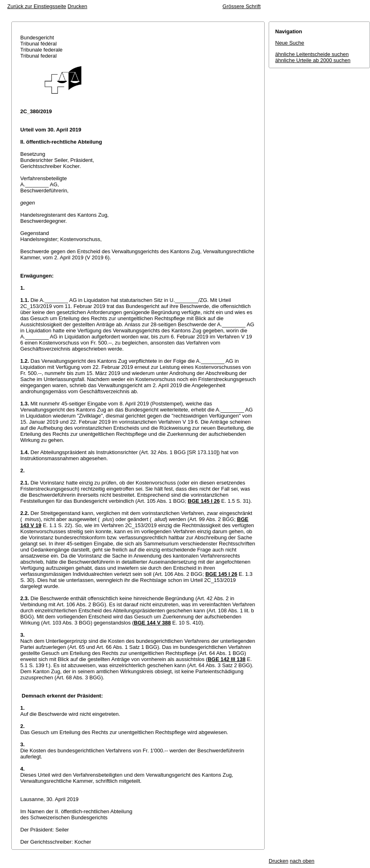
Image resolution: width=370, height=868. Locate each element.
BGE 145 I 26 (204, 501)
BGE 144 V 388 (152, 623)
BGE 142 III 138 (226, 659)
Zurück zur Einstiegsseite (37, 6)
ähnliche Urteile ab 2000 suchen (313, 60)
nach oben (302, 861)
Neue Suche (290, 43)
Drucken (77, 6)
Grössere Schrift (242, 6)
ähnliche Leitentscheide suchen (312, 54)
